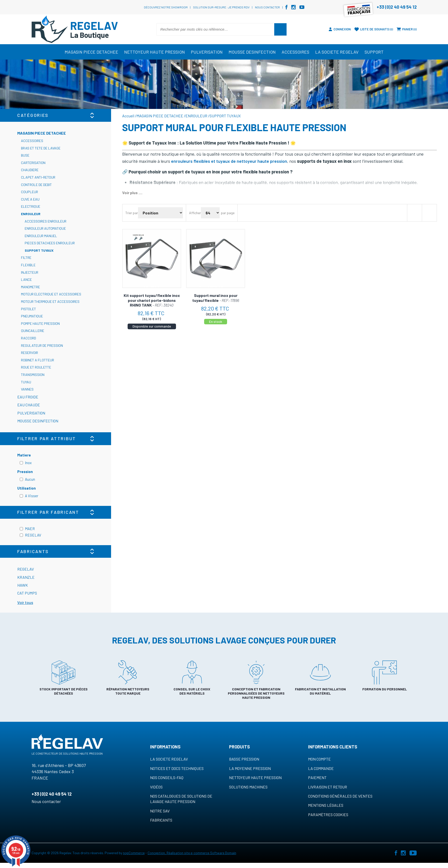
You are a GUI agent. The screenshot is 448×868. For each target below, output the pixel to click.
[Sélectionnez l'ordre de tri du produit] (160, 213)
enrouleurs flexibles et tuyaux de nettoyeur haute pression (229, 161)
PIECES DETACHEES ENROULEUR (50, 243)
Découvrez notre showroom (166, 7)
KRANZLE (26, 577)
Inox (28, 463)
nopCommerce (134, 853)
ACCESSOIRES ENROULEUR (46, 221)
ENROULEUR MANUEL (41, 236)
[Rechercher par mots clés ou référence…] (215, 29)
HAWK (23, 585)
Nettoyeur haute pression (255, 777)
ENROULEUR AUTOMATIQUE (45, 228)
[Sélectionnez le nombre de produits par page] (210, 213)
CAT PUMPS (27, 593)
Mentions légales (326, 805)
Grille (414, 213)
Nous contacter (267, 7)
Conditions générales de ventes (340, 796)
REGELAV (33, 535)
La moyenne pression (250, 768)
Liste (429, 213)
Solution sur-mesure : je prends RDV (221, 7)
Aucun (30, 479)
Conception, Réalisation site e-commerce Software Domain (192, 853)
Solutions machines (248, 787)
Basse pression (244, 759)
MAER (30, 529)
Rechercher (280, 29)
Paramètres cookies (328, 815)
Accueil (128, 116)
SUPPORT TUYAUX (39, 250)
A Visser (32, 496)
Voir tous (25, 602)
